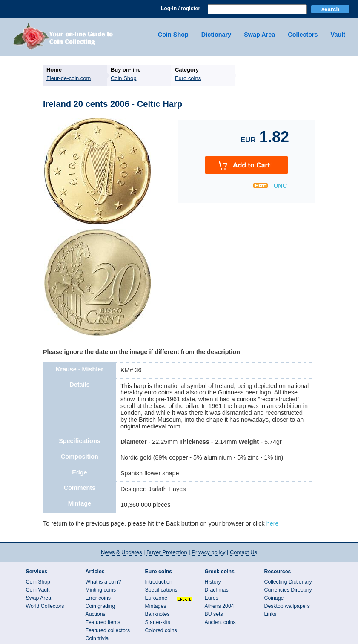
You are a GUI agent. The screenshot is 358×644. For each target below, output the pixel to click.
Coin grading (100, 606)
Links (271, 614)
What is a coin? (103, 582)
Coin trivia (97, 638)
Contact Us (243, 552)
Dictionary (216, 34)
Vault (338, 34)
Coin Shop (173, 34)
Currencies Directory (288, 590)
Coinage (274, 598)
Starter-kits (158, 622)
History (213, 582)
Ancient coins (220, 622)
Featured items (103, 622)
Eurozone (156, 598)
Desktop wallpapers (287, 606)
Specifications (161, 590)
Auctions (96, 614)
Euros (212, 598)
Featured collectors (108, 630)
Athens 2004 (219, 606)
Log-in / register (180, 9)
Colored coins (161, 630)
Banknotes (158, 614)
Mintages (156, 606)
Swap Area (259, 34)
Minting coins (101, 590)
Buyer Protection (167, 552)
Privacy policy (208, 552)
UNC (280, 186)
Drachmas (217, 590)
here (273, 523)
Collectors (303, 34)
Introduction (159, 582)
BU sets (214, 614)
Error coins (98, 598)
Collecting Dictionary (288, 582)
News (121, 552)
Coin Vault (38, 590)
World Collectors (45, 606)
